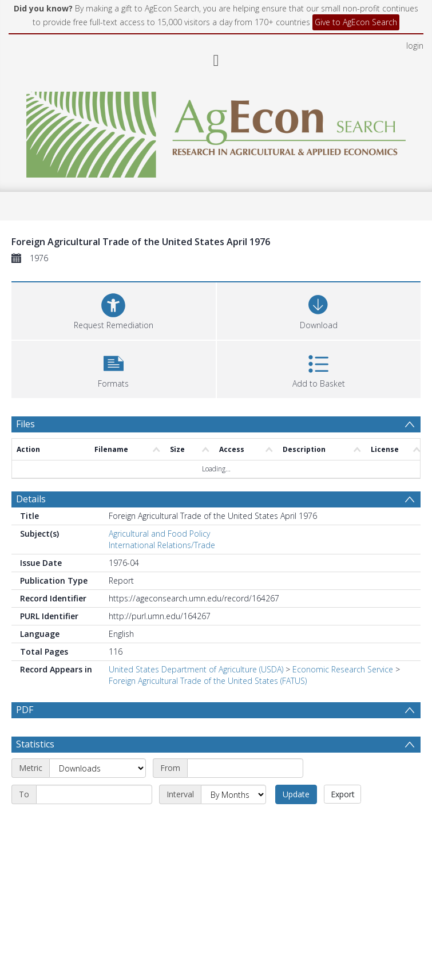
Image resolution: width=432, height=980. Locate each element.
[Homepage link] (216, 131)
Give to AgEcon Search (356, 22)
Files (25, 424)
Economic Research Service (343, 669)
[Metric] (98, 768)
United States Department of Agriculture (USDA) (196, 669)
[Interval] (233, 794)
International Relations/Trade (162, 545)
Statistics (35, 744)
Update (296, 794)
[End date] (94, 794)
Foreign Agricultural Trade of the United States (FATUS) (208, 681)
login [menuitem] (415, 46)
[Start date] (245, 768)
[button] (114, 368)
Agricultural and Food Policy (159, 534)
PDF (25, 710)
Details (31, 499)
